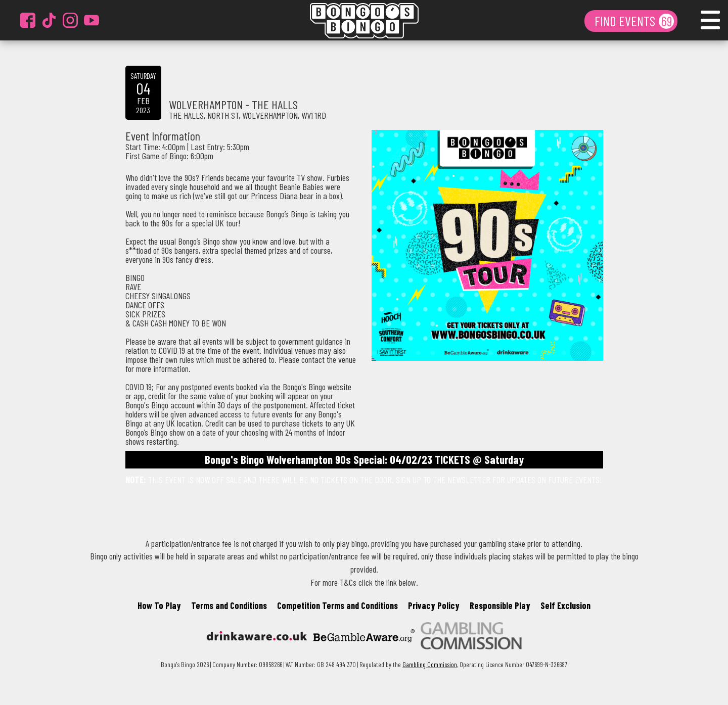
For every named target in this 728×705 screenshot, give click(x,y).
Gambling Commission (430, 664)
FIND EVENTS (626, 21)
